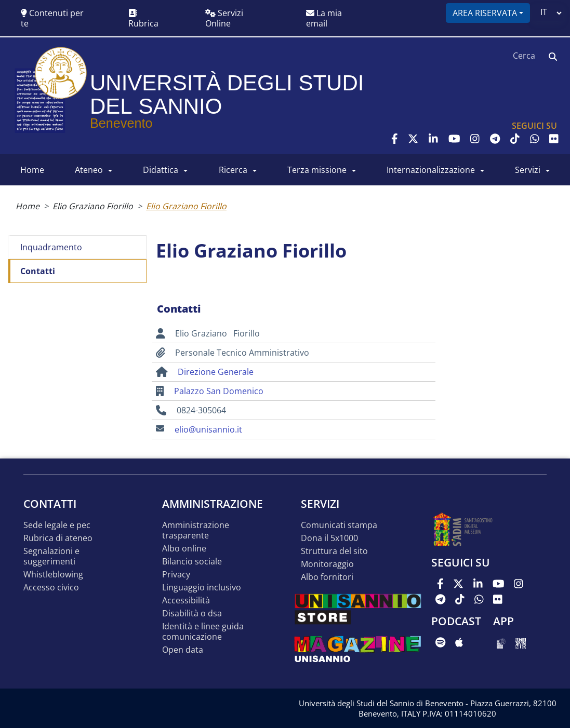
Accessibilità (186, 601)
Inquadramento (51, 247)
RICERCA (233, 170)
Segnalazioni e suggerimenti (51, 556)
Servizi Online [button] (224, 18)
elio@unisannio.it (208, 429)
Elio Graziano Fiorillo (93, 206)
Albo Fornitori (327, 577)
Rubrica (143, 19)
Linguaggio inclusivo (202, 588)
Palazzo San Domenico (219, 391)
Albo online (184, 549)
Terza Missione (317, 170)
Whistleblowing (53, 575)
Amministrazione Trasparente (196, 530)
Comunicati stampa (339, 525)
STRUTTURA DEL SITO (334, 551)
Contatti (38, 271)
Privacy (176, 575)
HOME (32, 170)
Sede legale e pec (57, 525)
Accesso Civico (51, 588)
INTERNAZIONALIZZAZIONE (431, 170)
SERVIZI (528, 170)
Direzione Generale (216, 372)
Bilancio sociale (192, 562)
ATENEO (89, 170)
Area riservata (485, 13)
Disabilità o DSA (192, 614)
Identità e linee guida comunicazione (203, 632)
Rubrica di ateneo (58, 538)
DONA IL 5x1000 (329, 538)
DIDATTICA (161, 170)
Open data (183, 650)
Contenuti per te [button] (52, 18)
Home (28, 206)
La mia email (324, 18)
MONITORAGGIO (327, 564)
